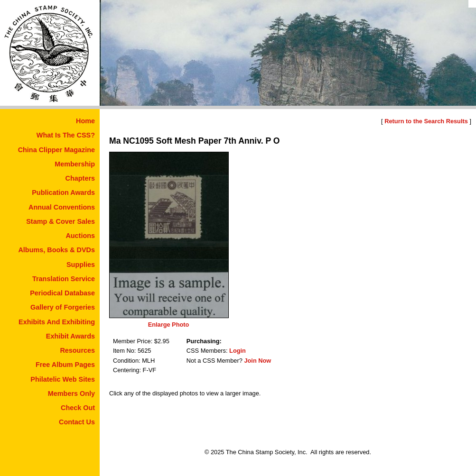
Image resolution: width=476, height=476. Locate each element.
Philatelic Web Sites (63, 379)
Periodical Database (62, 293)
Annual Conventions (62, 207)
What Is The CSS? (66, 135)
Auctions (80, 236)
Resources (77, 350)
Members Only (71, 394)
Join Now (257, 361)
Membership (75, 164)
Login (238, 351)
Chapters (80, 178)
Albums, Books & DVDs (56, 250)
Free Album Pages (65, 365)
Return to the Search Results (426, 121)
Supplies (81, 265)
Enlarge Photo (169, 325)
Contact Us (77, 422)
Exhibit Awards (70, 336)
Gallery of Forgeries (63, 307)
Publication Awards (63, 192)
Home (85, 121)
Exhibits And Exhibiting (57, 322)
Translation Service (64, 279)
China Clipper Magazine (56, 150)
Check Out (78, 408)
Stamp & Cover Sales (61, 221)
